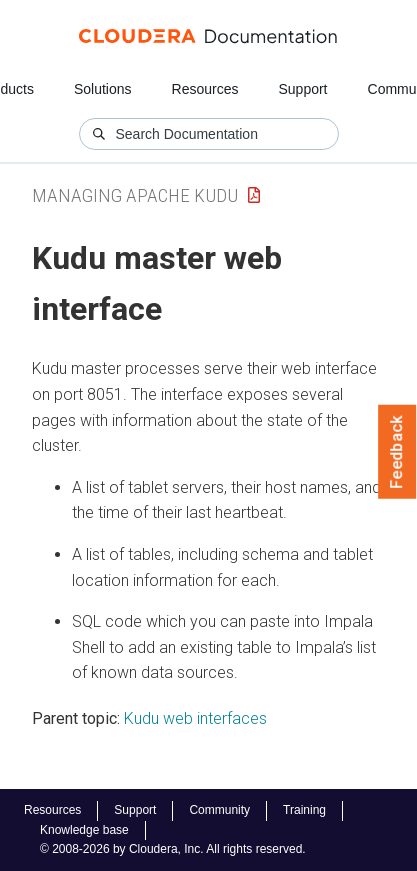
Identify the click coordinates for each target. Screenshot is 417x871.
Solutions (103, 89)
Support (302, 89)
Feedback (397, 452)
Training (304, 810)
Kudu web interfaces (195, 718)
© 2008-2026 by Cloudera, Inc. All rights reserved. (173, 849)
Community (219, 810)
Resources (205, 89)
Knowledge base (84, 830)
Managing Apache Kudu (135, 195)
